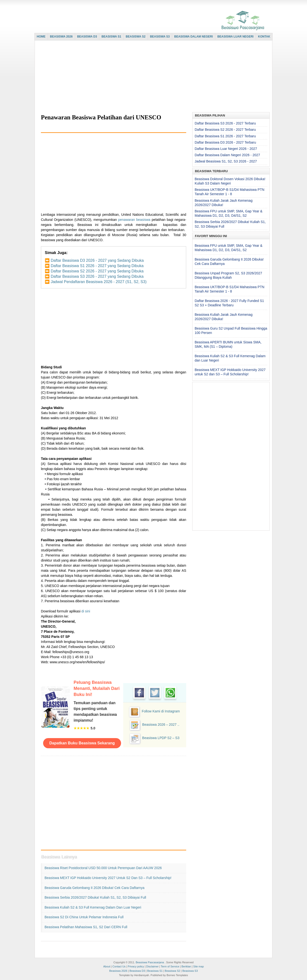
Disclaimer (152, 966)
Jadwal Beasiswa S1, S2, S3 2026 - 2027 (226, 161)
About (107, 966)
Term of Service (170, 966)
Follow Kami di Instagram (161, 711)
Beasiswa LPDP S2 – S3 (161, 738)
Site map (198, 966)
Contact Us (119, 966)
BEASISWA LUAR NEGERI (236, 37)
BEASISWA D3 (87, 37)
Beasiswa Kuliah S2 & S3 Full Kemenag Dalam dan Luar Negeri (93, 907)
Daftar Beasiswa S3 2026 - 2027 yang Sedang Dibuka (97, 276)
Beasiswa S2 (173, 971)
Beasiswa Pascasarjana (150, 962)
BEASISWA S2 (136, 37)
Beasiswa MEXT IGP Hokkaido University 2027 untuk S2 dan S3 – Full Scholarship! (108, 878)
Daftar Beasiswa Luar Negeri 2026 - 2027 (226, 149)
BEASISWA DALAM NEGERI (194, 37)
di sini (86, 611)
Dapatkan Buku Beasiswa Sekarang (82, 743)
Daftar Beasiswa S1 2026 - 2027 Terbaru (225, 136)
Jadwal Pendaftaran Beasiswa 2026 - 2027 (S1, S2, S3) (99, 282)
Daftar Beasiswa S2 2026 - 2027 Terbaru (225, 130)
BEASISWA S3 (160, 37)
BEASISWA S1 (111, 37)
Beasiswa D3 (137, 971)
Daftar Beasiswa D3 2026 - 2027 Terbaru (225, 142)
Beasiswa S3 (190, 971)
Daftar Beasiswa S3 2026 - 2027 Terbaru (225, 123)
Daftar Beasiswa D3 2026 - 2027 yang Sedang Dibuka (97, 260)
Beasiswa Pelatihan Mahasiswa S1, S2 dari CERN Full (86, 927)
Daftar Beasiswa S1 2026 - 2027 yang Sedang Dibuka (97, 266)
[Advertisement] (152, 77)
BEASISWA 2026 (61, 37)
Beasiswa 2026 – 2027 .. (161, 725)
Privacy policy (136, 966)
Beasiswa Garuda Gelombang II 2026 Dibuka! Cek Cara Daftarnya (94, 888)
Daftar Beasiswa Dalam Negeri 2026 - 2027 (227, 155)
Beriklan (186, 966)
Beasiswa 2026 (118, 971)
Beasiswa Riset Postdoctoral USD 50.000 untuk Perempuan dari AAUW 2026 (103, 868)
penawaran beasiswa (134, 220)
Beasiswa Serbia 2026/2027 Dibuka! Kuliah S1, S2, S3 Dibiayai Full (95, 897)
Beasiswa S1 (155, 971)
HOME (41, 37)
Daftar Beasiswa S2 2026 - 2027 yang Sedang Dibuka (97, 271)
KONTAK (264, 37)
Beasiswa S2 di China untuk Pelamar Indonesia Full (84, 917)
